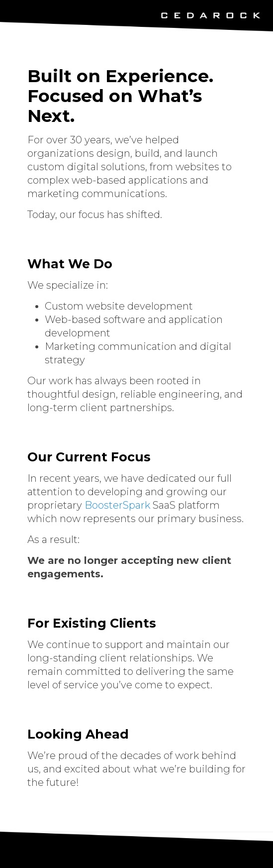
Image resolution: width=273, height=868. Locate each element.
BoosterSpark (117, 505)
